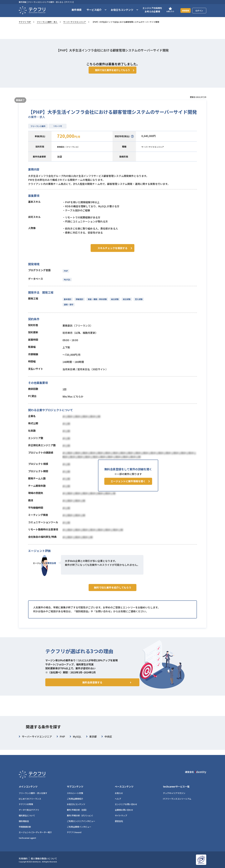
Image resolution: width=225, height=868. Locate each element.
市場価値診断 (25, 827)
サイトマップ (121, 815)
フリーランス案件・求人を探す (33, 793)
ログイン (199, 11)
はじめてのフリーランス (30, 799)
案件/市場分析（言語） (77, 810)
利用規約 (23, 858)
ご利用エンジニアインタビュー (81, 821)
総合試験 (125, 303)
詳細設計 (79, 303)
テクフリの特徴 (26, 804)
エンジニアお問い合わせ (126, 804)
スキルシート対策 (75, 793)
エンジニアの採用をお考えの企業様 (148, 10)
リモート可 (58, 131)
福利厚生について (27, 815)
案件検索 (73, 10)
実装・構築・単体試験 (97, 303)
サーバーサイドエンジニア (75, 22)
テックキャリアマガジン (174, 793)
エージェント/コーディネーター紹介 (35, 832)
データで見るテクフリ (29, 810)
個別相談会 (24, 821)
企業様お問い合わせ (124, 810)
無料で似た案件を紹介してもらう (113, 598)
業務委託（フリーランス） (72, 151)
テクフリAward (74, 832)
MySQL (67, 283)
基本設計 (68, 303)
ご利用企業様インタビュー (79, 827)
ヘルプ (118, 799)
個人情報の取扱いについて (44, 858)
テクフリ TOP (25, 22)
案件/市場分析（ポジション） (80, 815)
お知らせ (119, 793)
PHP (66, 275)
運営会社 (119, 821)
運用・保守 (69, 308)
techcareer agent (27, 838)
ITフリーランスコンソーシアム (177, 799)
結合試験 (114, 303)
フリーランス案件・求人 (47, 22)
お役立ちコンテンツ (76, 804)
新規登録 (184, 10)
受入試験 (137, 303)
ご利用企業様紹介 (75, 799)
